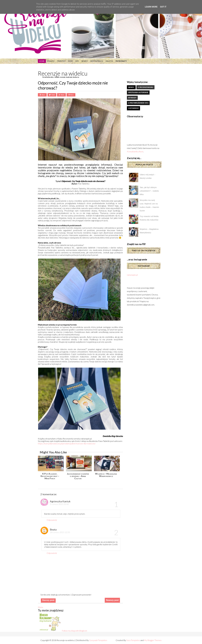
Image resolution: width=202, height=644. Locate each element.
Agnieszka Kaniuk (60, 501)
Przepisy (61, 61)
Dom (70, 61)
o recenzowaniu (146, 87)
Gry (77, 61)
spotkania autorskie (138, 92)
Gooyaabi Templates (98, 640)
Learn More (151, 7)
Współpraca (97, 61)
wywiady (132, 98)
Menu (40, 607)
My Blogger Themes (153, 640)
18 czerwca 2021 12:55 (60, 532)
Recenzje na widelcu (63, 73)
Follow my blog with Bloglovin (74, 631)
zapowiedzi (133, 108)
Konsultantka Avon (135, 151)
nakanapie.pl (132, 275)
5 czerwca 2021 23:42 (59, 504)
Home (42, 61)
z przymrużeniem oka (138, 103)
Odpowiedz (52, 520)
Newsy (85, 61)
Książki (51, 61)
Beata (53, 529)
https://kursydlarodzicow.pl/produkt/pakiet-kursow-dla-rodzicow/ (67, 443)
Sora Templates (133, 640)
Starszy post (48, 600)
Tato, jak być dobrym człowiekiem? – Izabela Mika (149, 191)
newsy (131, 87)
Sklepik (109, 61)
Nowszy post (112, 600)
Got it (163, 7)
